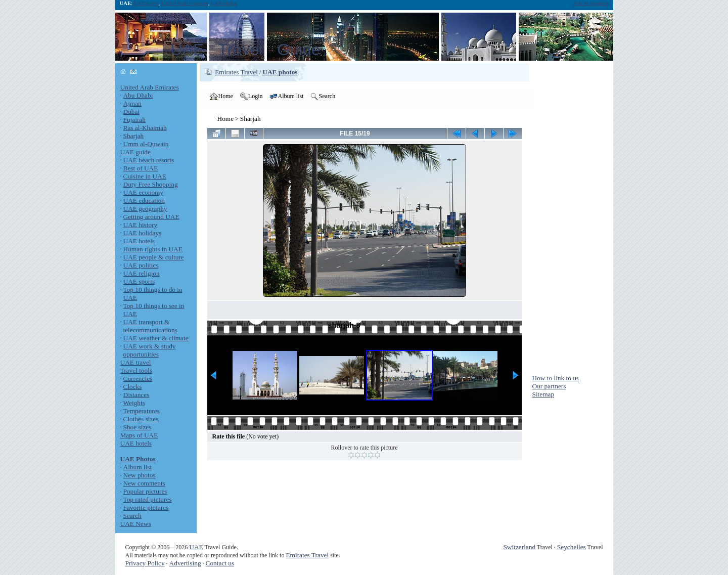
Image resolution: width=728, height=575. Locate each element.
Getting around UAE (151, 217)
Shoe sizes (138, 427)
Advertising (185, 563)
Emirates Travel (236, 72)
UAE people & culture (154, 257)
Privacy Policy (145, 563)
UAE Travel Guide (246, 50)
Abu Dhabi (138, 95)
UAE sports (139, 281)
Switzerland (519, 547)
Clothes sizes (141, 419)
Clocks (133, 387)
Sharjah (134, 136)
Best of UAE (141, 168)
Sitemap (543, 394)
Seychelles (572, 547)
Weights (134, 403)
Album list (138, 467)
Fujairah (134, 120)
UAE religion (142, 273)
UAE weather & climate (156, 338)
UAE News (136, 524)
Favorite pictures (146, 507)
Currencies (138, 379)
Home (226, 119)
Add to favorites (591, 3)
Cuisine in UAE (145, 176)
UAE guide (135, 152)
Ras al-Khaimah (145, 128)
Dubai (132, 112)
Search (132, 516)
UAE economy (144, 192)
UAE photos (224, 3)
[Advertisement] (573, 215)
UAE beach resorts (149, 160)
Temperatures (142, 411)
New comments (144, 483)
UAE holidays (143, 233)
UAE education (144, 201)
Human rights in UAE (153, 249)
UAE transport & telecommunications (150, 326)
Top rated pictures (148, 499)
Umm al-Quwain (146, 144)
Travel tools (136, 370)
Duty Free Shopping (151, 184)
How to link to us (556, 378)
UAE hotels (139, 241)
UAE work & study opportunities (150, 350)
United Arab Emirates (185, 3)
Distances (136, 395)
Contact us (220, 563)
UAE (196, 547)
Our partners (549, 386)
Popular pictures (145, 491)
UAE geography (145, 209)
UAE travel (146, 3)
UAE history (141, 225)
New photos (140, 475)
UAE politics (141, 265)
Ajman (132, 103)
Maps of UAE (139, 435)
